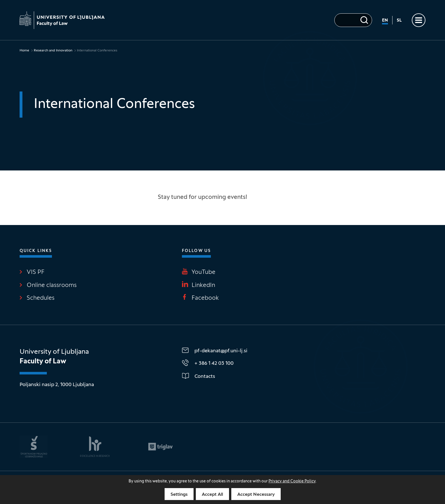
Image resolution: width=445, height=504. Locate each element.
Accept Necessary (256, 495)
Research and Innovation (53, 51)
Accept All (212, 495)
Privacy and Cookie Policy (292, 481)
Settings (179, 495)
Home (24, 51)
